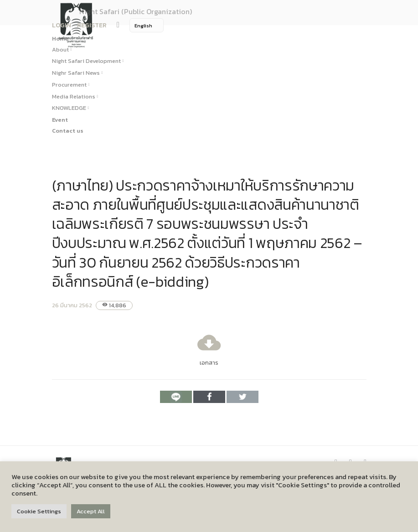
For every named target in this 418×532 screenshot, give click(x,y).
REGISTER (92, 25)
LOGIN (62, 25)
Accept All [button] (91, 511)
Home (60, 39)
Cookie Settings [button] (39, 511)
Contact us (68, 131)
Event (60, 120)
